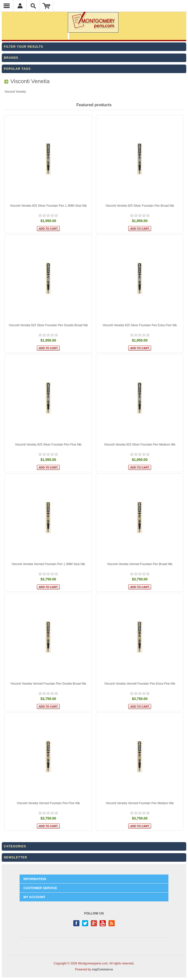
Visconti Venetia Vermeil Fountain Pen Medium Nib (140, 803)
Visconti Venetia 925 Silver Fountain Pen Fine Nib (48, 445)
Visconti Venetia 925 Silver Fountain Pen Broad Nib (140, 206)
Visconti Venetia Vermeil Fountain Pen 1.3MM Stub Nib (48, 564)
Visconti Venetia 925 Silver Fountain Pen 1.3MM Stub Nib (48, 206)
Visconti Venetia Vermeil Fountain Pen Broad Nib (140, 564)
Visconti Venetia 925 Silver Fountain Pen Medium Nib (140, 445)
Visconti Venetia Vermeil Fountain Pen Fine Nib (48, 803)
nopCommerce (102, 969)
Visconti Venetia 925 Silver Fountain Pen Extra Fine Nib (140, 325)
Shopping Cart (47, 6)
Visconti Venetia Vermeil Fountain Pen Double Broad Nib (48, 684)
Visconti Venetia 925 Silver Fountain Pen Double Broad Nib (48, 325)
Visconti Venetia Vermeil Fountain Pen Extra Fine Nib (140, 684)
